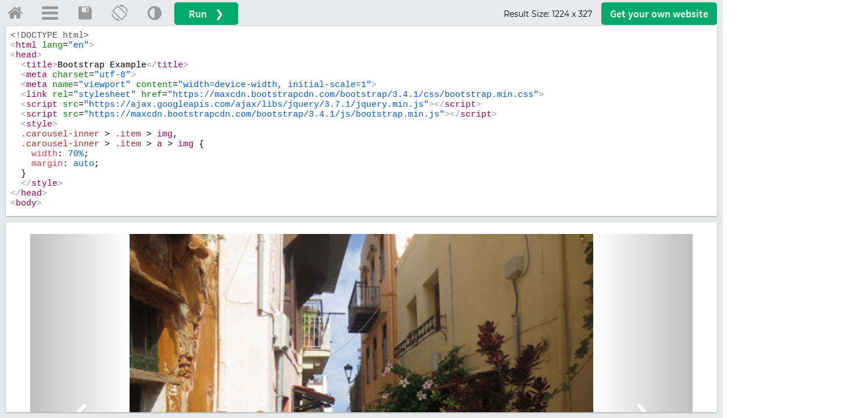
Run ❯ (206, 14)
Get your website (659, 14)
